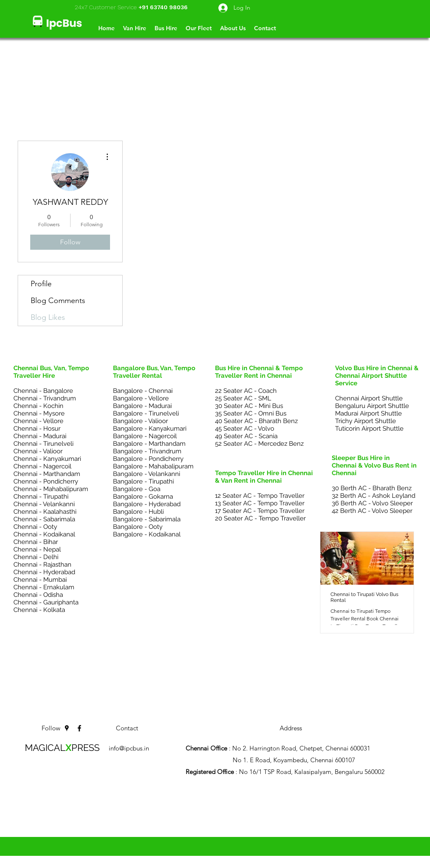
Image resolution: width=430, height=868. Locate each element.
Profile (41, 284)
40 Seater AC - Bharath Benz (256, 421)
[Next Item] (400, 558)
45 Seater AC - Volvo (245, 429)
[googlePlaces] (67, 728)
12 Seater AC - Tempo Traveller (260, 496)
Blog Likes (48, 317)
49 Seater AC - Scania (246, 436)
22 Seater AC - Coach (246, 391)
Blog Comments (58, 301)
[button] (265, 28)
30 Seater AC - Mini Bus (249, 406)
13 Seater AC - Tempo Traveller (260, 503)
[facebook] (79, 728)
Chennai (187, 803)
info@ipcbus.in (129, 748)
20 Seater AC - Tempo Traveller (260, 518)
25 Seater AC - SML (243, 398)
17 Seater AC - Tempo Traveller (260, 511)
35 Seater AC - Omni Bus (251, 413)
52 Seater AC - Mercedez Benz (259, 444)
